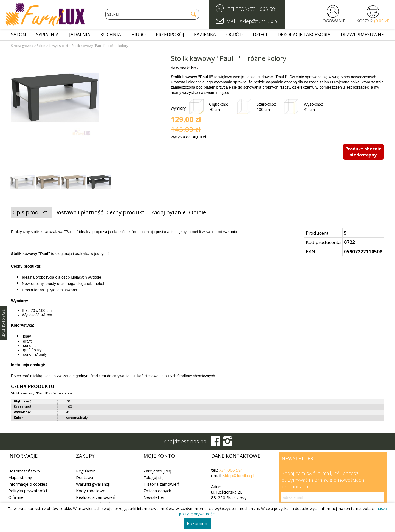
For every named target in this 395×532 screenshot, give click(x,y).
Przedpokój (170, 34)
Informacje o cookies (28, 484)
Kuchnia (111, 34)
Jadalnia (80, 34)
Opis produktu (32, 212)
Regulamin (86, 471)
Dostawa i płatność (79, 212)
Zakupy (85, 456)
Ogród (235, 34)
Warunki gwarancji (93, 484)
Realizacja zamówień (96, 497)
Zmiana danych (157, 491)
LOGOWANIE (333, 21)
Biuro (139, 34)
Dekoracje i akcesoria (304, 34)
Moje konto (159, 456)
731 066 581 (264, 9)
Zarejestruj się (157, 471)
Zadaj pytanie (168, 212)
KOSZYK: (373, 21)
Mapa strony (20, 477)
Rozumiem (198, 523)
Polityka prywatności (28, 491)
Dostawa (84, 477)
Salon (19, 34)
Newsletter (154, 497)
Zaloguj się (153, 477)
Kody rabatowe (91, 491)
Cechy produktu (127, 212)
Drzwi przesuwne (362, 34)
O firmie (16, 497)
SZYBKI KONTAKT (4, 323)
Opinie (198, 212)
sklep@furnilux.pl (239, 475)
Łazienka (205, 34)
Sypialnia (47, 34)
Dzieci (260, 34)
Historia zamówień (161, 484)
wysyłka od (188, 137)
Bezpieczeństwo (24, 471)
